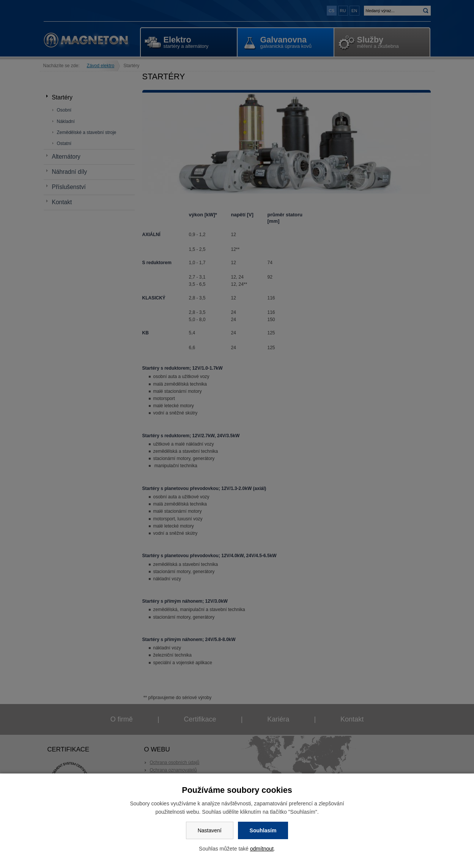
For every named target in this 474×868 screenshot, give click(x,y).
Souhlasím (263, 830)
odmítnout (262, 849)
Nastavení (210, 830)
